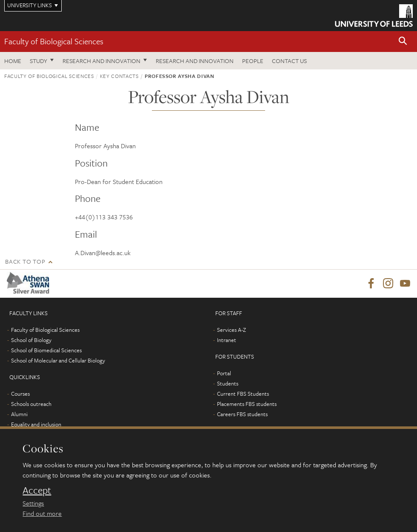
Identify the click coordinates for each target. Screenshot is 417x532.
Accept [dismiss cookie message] (37, 490)
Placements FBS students (247, 404)
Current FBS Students (243, 394)
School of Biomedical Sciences (46, 350)
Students (228, 383)
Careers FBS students (242, 414)
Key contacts (119, 76)
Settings (33, 503)
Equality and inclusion (36, 424)
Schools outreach (31, 404)
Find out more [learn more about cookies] (42, 513)
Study (39, 61)
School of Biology (31, 340)
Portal (224, 373)
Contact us (289, 61)
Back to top (25, 261)
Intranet (227, 340)
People (253, 61)
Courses (20, 394)
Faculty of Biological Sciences (54, 41)
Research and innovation (101, 61)
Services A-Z (231, 330)
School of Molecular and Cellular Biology (58, 360)
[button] (403, 42)
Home (13, 61)
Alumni (19, 414)
